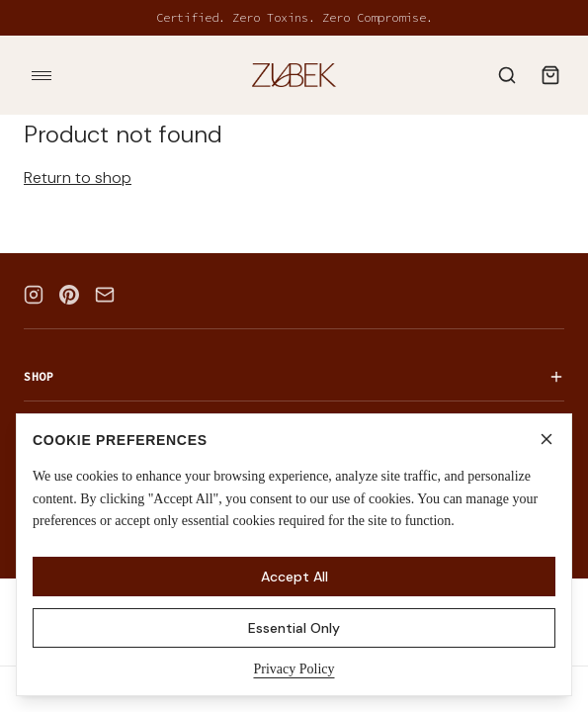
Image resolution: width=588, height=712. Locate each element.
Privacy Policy (294, 669)
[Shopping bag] (550, 75)
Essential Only (294, 628)
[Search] (507, 75)
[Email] (105, 295)
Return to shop (78, 178)
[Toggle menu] (42, 75)
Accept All (294, 577)
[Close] (546, 439)
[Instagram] (34, 295)
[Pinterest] (69, 295)
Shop (294, 377)
